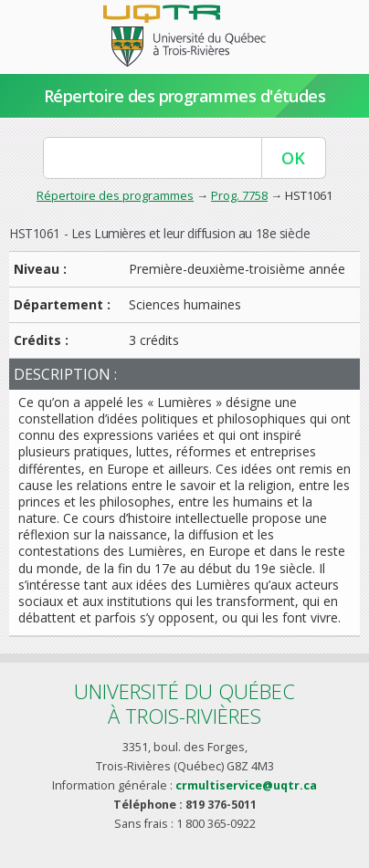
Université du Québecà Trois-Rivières (184, 703)
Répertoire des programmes (115, 195)
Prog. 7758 (239, 195)
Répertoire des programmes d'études (185, 96)
